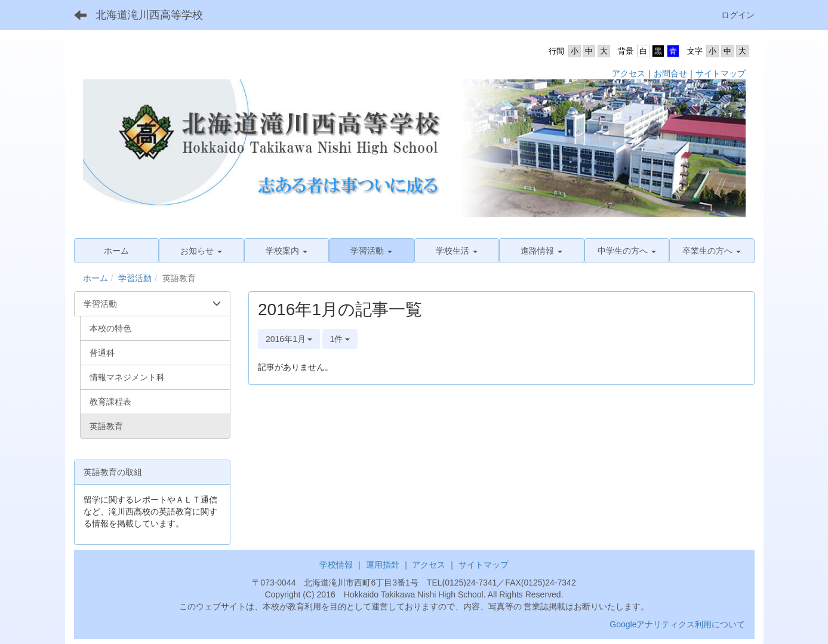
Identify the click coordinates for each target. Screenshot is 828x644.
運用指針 (383, 565)
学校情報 (336, 565)
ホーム (96, 278)
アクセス (629, 73)
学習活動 (135, 278)
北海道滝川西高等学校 (149, 15)
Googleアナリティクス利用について (677, 624)
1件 (340, 339)
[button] (201, 251)
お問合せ (670, 73)
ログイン (738, 15)
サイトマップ (721, 73)
